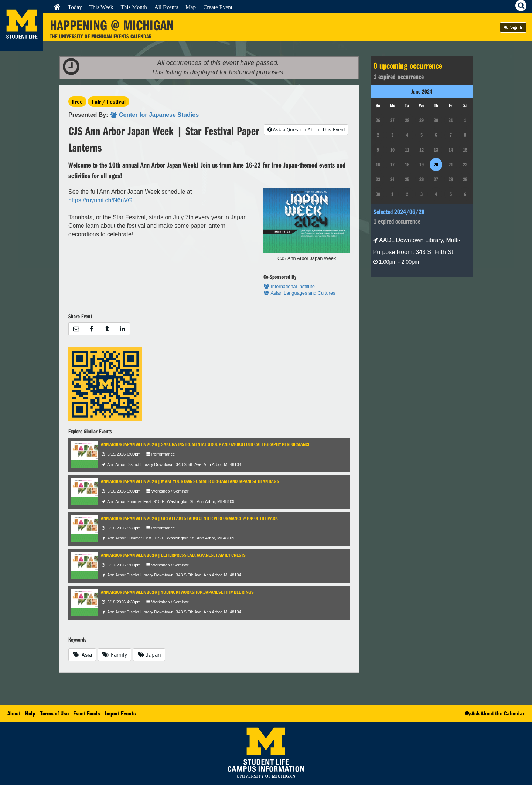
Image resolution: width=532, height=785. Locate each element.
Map (191, 7)
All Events (166, 7)
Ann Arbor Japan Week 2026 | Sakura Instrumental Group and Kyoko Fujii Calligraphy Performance (206, 444)
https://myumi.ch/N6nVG (100, 200)
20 (436, 165)
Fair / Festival (109, 101)
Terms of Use (54, 713)
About (14, 713)
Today (75, 7)
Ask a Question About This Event (306, 129)
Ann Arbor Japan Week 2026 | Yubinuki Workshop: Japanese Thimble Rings (177, 592)
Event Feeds (87, 713)
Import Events (120, 713)
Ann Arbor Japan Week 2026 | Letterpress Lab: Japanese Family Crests (173, 555)
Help (30, 713)
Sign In (513, 27)
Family (115, 654)
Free (77, 101)
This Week (101, 7)
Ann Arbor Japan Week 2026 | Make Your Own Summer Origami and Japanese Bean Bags (190, 481)
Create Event (218, 7)
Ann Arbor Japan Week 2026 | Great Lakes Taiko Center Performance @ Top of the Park (189, 518)
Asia (82, 654)
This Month (134, 7)
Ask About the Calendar (494, 713)
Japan (149, 654)
